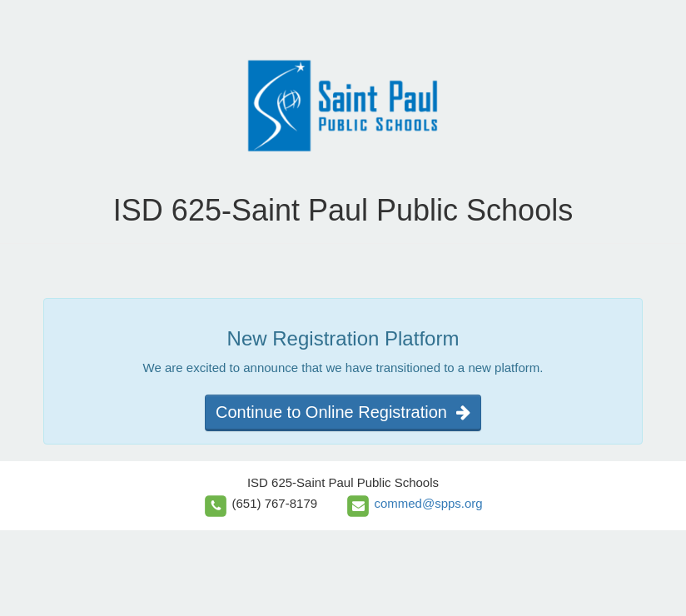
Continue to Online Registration (343, 412)
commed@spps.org (428, 503)
